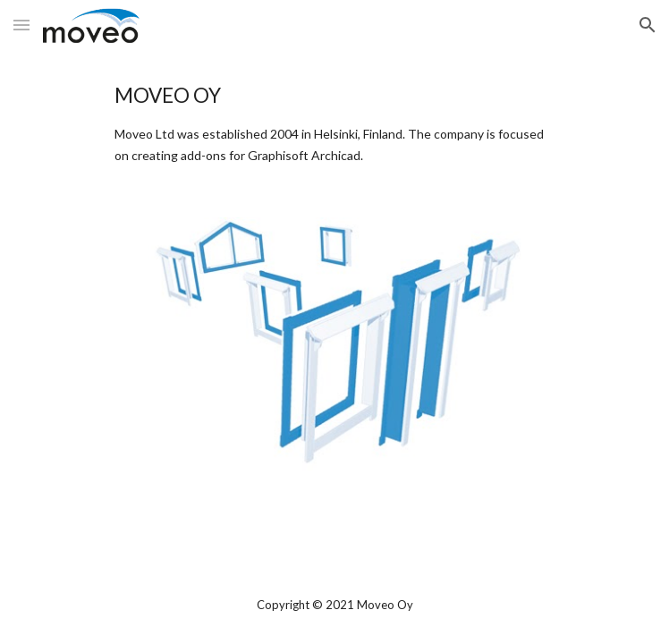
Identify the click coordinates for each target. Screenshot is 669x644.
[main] (334, 123)
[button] (21, 25)
